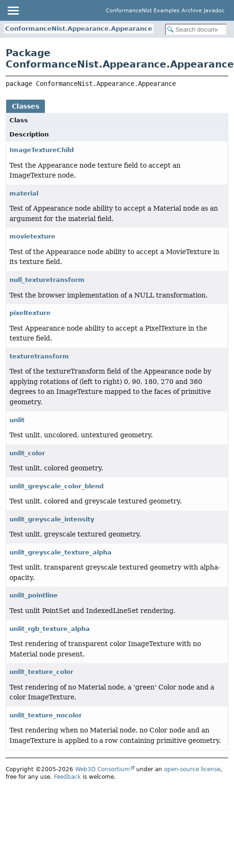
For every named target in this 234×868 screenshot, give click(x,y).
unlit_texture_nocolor (46, 715)
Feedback (67, 777)
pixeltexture (30, 313)
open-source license (192, 769)
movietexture (32, 236)
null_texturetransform (47, 280)
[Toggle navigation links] (13, 10)
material (24, 193)
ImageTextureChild (42, 150)
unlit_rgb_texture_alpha (50, 629)
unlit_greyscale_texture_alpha (61, 552)
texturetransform (39, 356)
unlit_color (27, 453)
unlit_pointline (34, 595)
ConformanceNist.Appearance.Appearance (79, 29)
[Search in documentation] (196, 30)
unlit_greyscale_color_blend (56, 486)
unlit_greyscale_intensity (52, 519)
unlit (17, 420)
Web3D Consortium (103, 769)
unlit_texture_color (41, 672)
